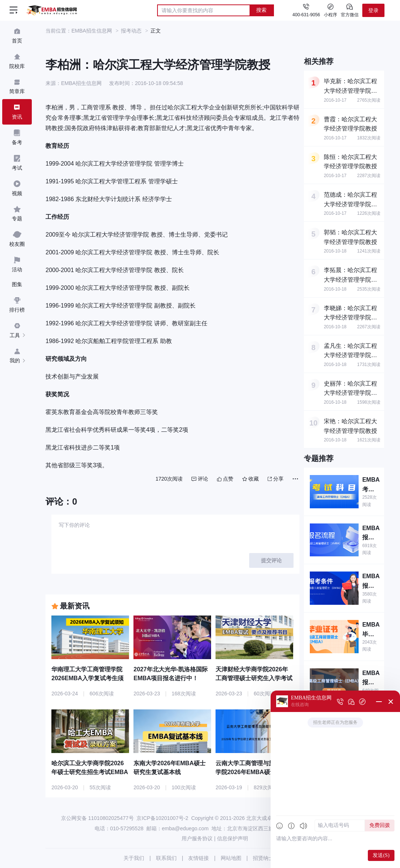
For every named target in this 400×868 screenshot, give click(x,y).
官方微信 (350, 10)
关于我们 (134, 858)
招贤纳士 (263, 858)
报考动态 (131, 31)
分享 (276, 479)
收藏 (250, 479)
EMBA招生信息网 (92, 31)
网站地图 (231, 858)
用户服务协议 (197, 838)
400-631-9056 (306, 15)
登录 (373, 10)
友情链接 (199, 858)
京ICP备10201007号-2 (162, 818)
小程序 (330, 10)
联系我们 (166, 858)
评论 (200, 479)
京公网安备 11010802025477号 (97, 818)
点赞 (225, 479)
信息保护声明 (233, 838)
